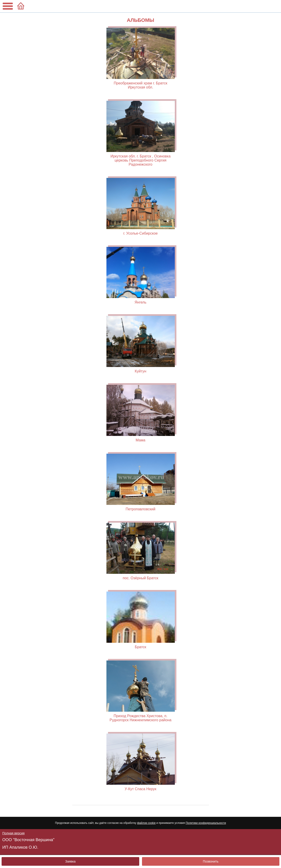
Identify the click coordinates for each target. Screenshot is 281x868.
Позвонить (211, 861)
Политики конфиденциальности (206, 823)
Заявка (70, 861)
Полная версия (13, 833)
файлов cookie (146, 823)
